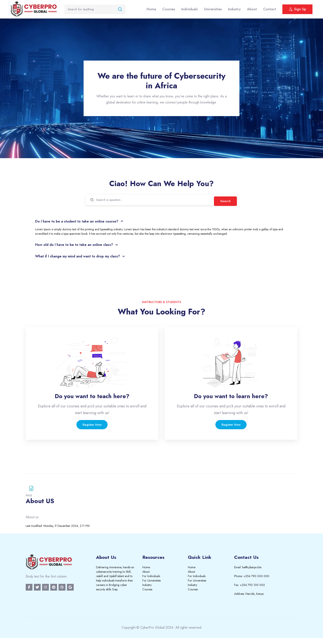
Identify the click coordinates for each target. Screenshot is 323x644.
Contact (270, 9)
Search (225, 200)
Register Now (92, 427)
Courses (169, 9)
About (252, 9)
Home (151, 9)
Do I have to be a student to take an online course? (81, 222)
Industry (234, 9)
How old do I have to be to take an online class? (78, 246)
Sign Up (297, 10)
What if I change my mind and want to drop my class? (82, 258)
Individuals (190, 9)
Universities (213, 9)
